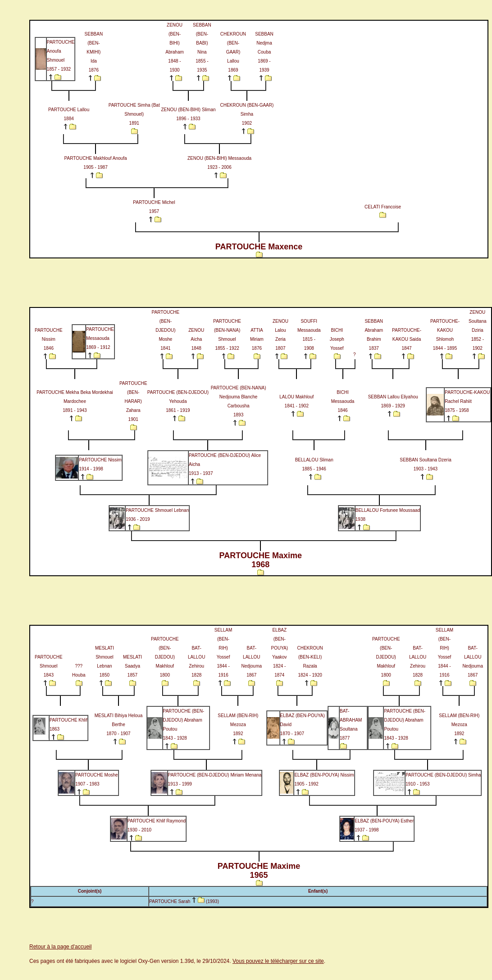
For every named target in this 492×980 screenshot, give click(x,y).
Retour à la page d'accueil (60, 947)
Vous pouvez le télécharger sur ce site (278, 961)
